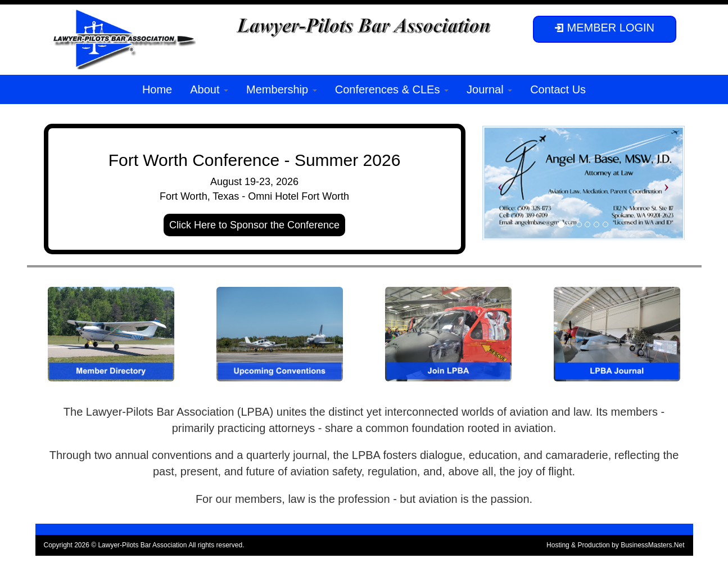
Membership (282, 89)
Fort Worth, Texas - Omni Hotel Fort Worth (254, 196)
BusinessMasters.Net (652, 545)
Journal (489, 89)
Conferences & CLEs (392, 89)
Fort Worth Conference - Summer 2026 (255, 160)
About (209, 89)
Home (157, 89)
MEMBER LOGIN (604, 28)
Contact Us (558, 89)
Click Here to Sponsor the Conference (254, 225)
